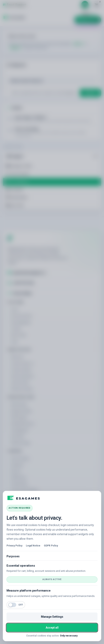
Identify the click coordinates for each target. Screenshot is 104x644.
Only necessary (69, 636)
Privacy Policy (14, 546)
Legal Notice (33, 546)
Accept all (52, 628)
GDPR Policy (51, 546)
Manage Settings (52, 617)
